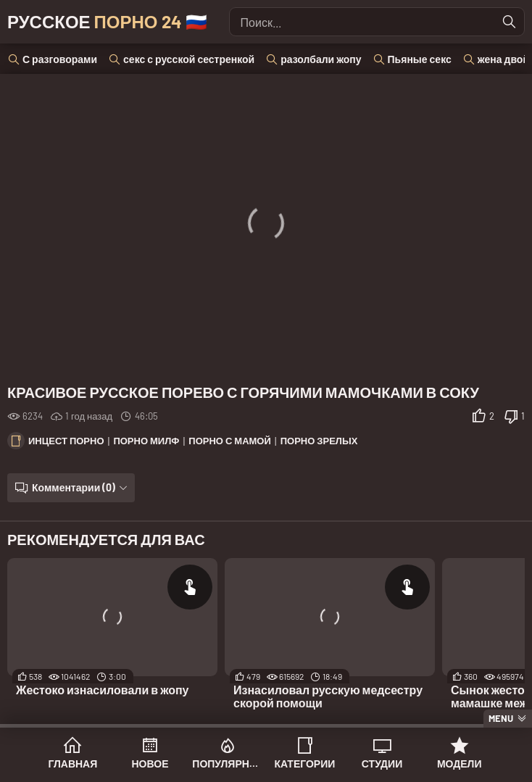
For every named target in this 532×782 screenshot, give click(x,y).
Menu (501, 718)
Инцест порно (66, 441)
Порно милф (146, 441)
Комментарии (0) (74, 487)
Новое (150, 764)
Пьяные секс (420, 59)
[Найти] (510, 22)
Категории (304, 764)
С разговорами (60, 59)
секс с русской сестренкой (189, 59)
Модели (460, 764)
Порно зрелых (319, 441)
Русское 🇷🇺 (107, 21)
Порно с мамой (230, 441)
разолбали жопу (321, 59)
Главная (72, 764)
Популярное (227, 764)
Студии (382, 764)
